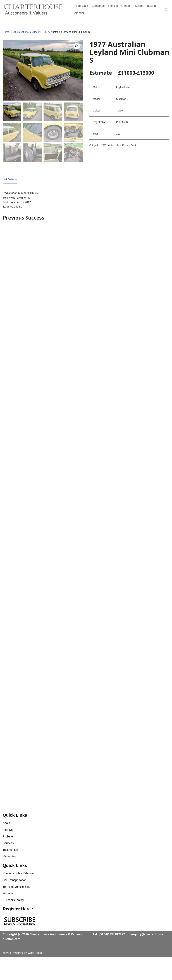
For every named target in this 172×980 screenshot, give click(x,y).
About (6, 846)
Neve (6, 975)
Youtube (8, 916)
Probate (8, 859)
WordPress (35, 975)
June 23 (37, 32)
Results (113, 6)
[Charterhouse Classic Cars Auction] (34, 10)
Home (6, 32)
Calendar (78, 13)
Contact (126, 6)
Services (8, 866)
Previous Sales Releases (19, 896)
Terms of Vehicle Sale (16, 909)
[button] (77, 46)
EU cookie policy (13, 923)
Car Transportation (15, 903)
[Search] (166, 10)
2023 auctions (21, 32)
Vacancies (9, 879)
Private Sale (80, 6)
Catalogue (98, 6)
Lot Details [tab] (10, 180)
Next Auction (134, 147)
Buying (151, 6)
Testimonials (11, 873)
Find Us (8, 852)
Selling (139, 6)
